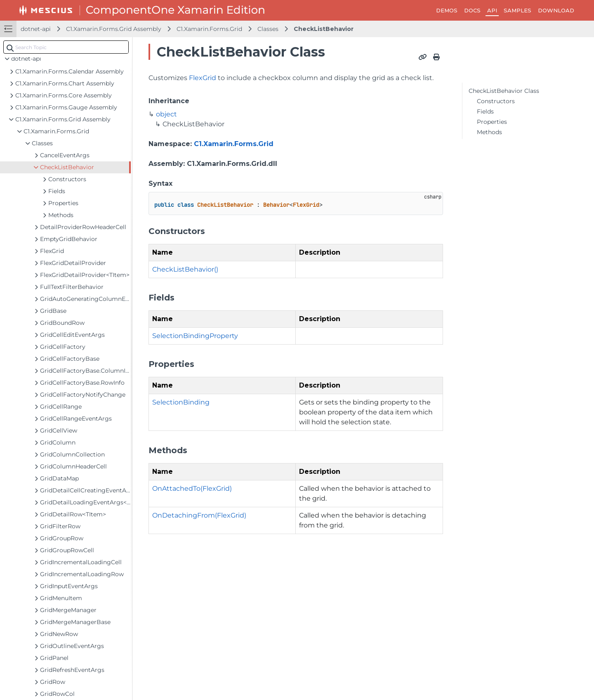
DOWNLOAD (556, 10)
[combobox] (66, 47)
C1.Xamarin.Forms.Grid (209, 29)
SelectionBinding (181, 402)
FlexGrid (203, 78)
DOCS (472, 10)
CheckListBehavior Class (504, 91)
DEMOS (447, 10)
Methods (489, 132)
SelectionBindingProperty (195, 336)
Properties (492, 122)
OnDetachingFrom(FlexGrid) (199, 515)
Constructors (496, 101)
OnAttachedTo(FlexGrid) (192, 488)
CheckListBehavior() (185, 269)
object (166, 114)
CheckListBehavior (324, 29)
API (492, 10)
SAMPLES (517, 10)
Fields (485, 111)
